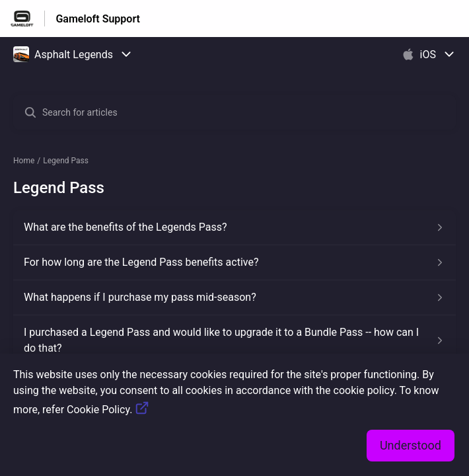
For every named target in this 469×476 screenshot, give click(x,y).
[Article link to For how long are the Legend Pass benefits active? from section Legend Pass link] (234, 262)
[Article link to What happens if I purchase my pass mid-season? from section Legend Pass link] (234, 297)
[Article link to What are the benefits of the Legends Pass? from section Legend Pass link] (234, 227)
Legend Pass (66, 161)
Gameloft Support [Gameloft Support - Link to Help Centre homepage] (98, 19)
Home (24, 161)
